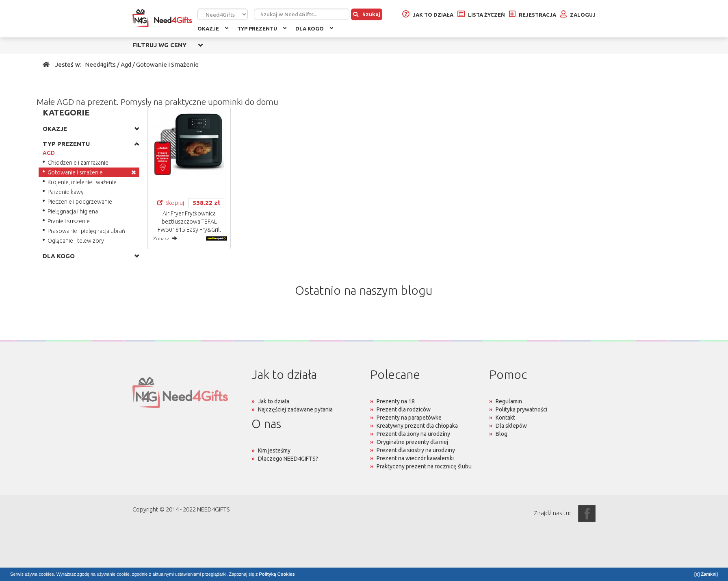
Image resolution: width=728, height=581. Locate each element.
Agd (126, 64)
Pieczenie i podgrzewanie (80, 202)
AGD (49, 153)
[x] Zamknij (706, 574)
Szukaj (367, 14)
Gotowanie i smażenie (75, 172)
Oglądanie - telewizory (76, 241)
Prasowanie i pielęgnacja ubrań (86, 231)
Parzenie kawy (66, 192)
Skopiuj (171, 203)
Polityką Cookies (277, 574)
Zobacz (165, 238)
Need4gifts (100, 64)
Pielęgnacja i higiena (73, 211)
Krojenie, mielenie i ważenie (82, 182)
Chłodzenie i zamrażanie (78, 163)
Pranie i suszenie (69, 221)
